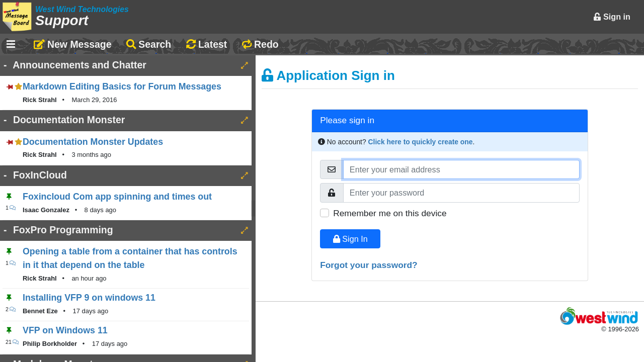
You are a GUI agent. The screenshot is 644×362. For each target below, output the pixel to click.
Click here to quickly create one (421, 142)
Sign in (612, 17)
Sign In (350, 239)
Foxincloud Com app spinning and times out (117, 197)
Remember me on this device (390, 213)
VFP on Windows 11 (65, 330)
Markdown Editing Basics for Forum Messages (122, 86)
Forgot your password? (369, 265)
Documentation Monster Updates (93, 142)
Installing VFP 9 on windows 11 (89, 298)
